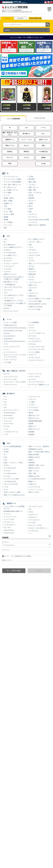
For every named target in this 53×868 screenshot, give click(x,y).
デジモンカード (9, 582)
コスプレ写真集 (34, 746)
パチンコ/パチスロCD (11, 484)
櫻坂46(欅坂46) (9, 637)
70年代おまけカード (10, 569)
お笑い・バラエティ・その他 (13, 463)
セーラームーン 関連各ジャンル (39, 385)
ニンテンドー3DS (9, 544)
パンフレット (33, 214)
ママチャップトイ (34, 339)
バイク (6, 434)
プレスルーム (31, 862)
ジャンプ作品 (8, 711)
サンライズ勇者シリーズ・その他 (39, 299)
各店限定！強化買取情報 (37, 724)
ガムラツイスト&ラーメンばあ (39, 579)
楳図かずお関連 (34, 454)
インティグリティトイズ (12, 347)
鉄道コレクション (34, 429)
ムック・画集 (8, 212)
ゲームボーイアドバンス (12, 538)
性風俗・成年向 (9, 198)
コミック (7, 195)
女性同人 (10, 152)
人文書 (31, 176)
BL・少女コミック (10, 187)
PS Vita (31, 512)
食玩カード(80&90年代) (11, 606)
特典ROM (32, 741)
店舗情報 (29, 844)
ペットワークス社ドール (37, 333)
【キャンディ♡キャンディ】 (13, 287)
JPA (5, 242)
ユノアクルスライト (35, 341)
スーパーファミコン (10, 517)
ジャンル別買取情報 (13, 119)
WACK (31, 632)
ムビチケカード (34, 614)
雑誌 (30, 212)
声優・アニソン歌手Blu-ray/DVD (14, 495)
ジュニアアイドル (34, 487)
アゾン (6, 344)
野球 (10, 164)
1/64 (5, 407)
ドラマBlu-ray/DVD (10, 481)
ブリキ (31, 258)
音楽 (5, 228)
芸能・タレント (34, 187)
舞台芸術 (32, 179)
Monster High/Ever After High (13, 330)
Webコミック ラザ (8, 862)
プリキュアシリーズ (10, 385)
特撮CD (31, 460)
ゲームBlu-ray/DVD (10, 473)
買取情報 (29, 847)
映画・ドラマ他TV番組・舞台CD (39, 452)
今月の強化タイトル (10, 566)
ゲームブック (33, 222)
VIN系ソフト (33, 484)
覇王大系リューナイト (11, 282)
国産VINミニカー (34, 415)
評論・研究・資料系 (10, 761)
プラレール (32, 399)
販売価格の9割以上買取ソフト (14, 511)
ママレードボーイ (34, 377)
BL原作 (6, 452)
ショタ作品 (32, 716)
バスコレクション (34, 397)
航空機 (31, 424)
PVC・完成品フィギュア (37, 239)
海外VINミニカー (34, 418)
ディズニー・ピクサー (11, 263)
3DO (30, 533)
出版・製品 (30, 860)
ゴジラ (6, 293)
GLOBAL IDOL (9, 665)
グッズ (6, 827)
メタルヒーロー (34, 293)
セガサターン (33, 517)
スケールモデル (9, 418)
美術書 (6, 220)
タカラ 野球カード (35, 598)
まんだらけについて (9, 844)
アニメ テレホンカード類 (12, 617)
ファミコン (7, 514)
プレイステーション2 (11, 549)
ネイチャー (32, 201)
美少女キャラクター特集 (37, 617)
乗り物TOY (26, 134)
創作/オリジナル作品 (35, 711)
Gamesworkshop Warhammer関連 (39, 220)
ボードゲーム (33, 217)
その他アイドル (34, 640)
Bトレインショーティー (11, 410)
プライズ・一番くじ (35, 242)
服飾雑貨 (7, 789)
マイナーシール (34, 577)
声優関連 (7, 832)
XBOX (31, 536)
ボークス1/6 (32, 336)
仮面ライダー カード (35, 593)
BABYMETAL (33, 635)
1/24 (5, 402)
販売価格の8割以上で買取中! (13, 708)
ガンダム (32, 277)
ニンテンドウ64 (9, 519)
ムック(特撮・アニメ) (11, 190)
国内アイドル (33, 657)
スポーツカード (34, 601)
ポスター (26, 146)
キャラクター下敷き (10, 620)
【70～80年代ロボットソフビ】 (14, 295)
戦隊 (30, 290)
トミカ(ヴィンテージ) (11, 432)
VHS (5, 460)
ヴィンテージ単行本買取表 (12, 182)
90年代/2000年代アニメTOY (38, 304)
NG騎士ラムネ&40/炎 (36, 307)
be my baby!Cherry (10, 336)
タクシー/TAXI (9, 424)
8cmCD (6, 449)
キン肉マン (7, 250)
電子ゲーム (32, 544)
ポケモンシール (9, 577)
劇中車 (31, 413)
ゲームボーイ (8, 536)
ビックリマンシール (35, 574)
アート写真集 (8, 222)
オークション (31, 855)
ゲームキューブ (9, 522)
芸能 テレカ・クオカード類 (37, 620)
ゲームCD (7, 476)
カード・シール (27, 140)
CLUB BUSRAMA (10, 413)
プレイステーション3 (11, 552)
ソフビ (31, 247)
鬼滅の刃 (32, 269)
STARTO (7, 657)
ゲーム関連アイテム (10, 255)
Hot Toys (6, 308)
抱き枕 (6, 749)
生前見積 (29, 850)
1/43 (5, 405)
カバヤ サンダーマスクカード (38, 606)
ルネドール (32, 355)
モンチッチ (32, 379)
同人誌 (6, 724)
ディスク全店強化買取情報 (12, 446)
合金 (30, 245)
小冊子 (31, 209)
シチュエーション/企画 (11, 479)
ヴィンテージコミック (11, 176)
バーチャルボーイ (10, 525)
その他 (43, 164)
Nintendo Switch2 (9, 533)
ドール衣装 (7, 362)
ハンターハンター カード (12, 571)
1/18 (5, 399)
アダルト (7, 465)
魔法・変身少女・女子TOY (10, 134)
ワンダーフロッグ (34, 357)
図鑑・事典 (32, 190)
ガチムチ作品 (33, 713)
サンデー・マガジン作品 (12, 713)
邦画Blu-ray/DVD (34, 476)
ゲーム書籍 (7, 193)
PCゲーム (10, 158)
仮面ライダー (33, 285)
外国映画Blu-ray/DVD (36, 449)
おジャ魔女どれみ (10, 245)
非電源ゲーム (8, 203)
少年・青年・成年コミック (12, 185)
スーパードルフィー (10, 352)
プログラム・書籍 (34, 694)
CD (5, 694)
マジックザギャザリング (12, 587)
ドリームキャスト (34, 520)
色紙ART (7, 598)
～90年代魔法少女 (10, 285)
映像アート (32, 481)
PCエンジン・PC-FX (35, 525)
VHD (5, 457)
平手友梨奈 (7, 635)
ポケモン (32, 266)
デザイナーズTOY (34, 255)
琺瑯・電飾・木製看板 (11, 801)
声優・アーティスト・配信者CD (39, 446)
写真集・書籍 (33, 643)
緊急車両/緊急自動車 (35, 421)
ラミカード (32, 566)
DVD (5, 697)
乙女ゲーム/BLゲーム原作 (12, 492)
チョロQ (7, 426)
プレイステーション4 (11, 554)
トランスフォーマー (35, 282)
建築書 (6, 217)
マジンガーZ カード (35, 590)
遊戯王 (6, 579)
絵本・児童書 (8, 201)
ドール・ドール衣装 (10, 322)
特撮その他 (32, 296)
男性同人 (26, 152)
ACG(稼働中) (8, 590)
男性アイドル (10, 146)
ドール (43, 128)
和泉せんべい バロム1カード (38, 609)
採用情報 (5, 847)
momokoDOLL (8, 339)
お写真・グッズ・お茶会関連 (38, 691)
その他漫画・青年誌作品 (12, 716)
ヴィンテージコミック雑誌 (12, 179)
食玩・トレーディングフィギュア (39, 263)
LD (5, 454)
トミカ (6, 429)
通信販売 (29, 852)
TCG (5, 585)
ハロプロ (7, 645)
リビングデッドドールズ (37, 349)
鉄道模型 (32, 432)
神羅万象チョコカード (11, 614)
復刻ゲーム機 (33, 547)
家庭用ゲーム (10, 140)
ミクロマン (7, 272)
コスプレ (26, 158)
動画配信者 (7, 660)
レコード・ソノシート (36, 490)
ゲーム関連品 (33, 552)
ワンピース (32, 272)
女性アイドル (43, 140)
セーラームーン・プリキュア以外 (15, 382)
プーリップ (32, 330)
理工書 (31, 195)
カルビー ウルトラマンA (37, 612)
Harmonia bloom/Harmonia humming (15, 328)
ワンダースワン (34, 531)
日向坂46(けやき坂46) (11, 640)
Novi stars (7, 333)
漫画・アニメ (33, 676)
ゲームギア (32, 523)
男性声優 (32, 463)
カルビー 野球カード (35, 596)
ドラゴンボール (9, 266)
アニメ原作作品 (9, 719)
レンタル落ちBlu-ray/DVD (37, 479)
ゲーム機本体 (33, 550)
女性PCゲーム (33, 777)
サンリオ (7, 374)
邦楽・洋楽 (32, 473)
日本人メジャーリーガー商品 (13, 813)
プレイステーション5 (36, 506)
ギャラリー (32, 830)
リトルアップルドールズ (37, 347)
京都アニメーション (10, 274)
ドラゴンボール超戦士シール (13, 601)
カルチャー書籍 (9, 214)
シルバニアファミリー (11, 377)
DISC (43, 134)
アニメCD (7, 471)
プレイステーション (10, 546)
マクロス (32, 280)
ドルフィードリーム (10, 360)
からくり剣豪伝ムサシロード (13, 247)
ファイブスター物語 (35, 301)
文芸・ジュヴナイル (35, 193)
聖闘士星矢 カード (35, 585)
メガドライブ (33, 515)
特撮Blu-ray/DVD (34, 457)
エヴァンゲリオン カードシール (39, 582)
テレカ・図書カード (10, 741)
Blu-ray (6, 691)
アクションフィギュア (11, 311)
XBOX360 (32, 539)
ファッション (8, 225)
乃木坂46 (7, 632)
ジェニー (7, 349)
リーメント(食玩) (34, 352)
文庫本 (31, 203)
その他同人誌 (43, 152)
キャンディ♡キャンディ (37, 360)
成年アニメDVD (34, 492)
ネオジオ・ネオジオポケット (38, 528)
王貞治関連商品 (34, 813)
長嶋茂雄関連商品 (10, 815)
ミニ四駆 (32, 402)
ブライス (32, 328)
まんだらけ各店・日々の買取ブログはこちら (26, 37)
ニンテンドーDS (9, 541)
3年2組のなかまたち (10, 325)
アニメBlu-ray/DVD (10, 468)
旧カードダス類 (34, 571)
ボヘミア (5, 860)
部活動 (4, 852)
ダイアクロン (8, 261)
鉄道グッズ (32, 426)
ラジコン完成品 (34, 410)
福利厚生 (5, 850)
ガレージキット (34, 253)
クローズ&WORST (10, 253)
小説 (5, 206)
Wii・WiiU (7, 527)
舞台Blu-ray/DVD (34, 468)
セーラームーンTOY (10, 379)
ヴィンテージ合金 (34, 309)
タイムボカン (8, 258)
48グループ (7, 643)
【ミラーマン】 (9, 298)
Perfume (31, 637)
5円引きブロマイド (35, 604)
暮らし (31, 206)
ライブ (6, 490)
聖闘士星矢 (32, 274)
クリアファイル (34, 569)
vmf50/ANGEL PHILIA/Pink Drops (14, 341)
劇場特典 (7, 830)
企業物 (43, 158)
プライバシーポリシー (34, 865)
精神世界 (32, 198)
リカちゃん (32, 344)
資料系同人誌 (33, 761)
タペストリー (8, 835)
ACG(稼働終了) (9, 593)
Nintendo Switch (9, 530)
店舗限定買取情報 (40, 118)
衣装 (30, 789)
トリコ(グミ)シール (10, 604)
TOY (26, 128)
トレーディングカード (11, 596)
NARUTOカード (34, 587)
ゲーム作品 (7, 721)
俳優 (30, 660)
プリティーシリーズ (35, 374)
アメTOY (32, 261)
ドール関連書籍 (34, 322)
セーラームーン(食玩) (11, 612)
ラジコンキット (34, 407)
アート (6, 676)
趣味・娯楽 (32, 182)
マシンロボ (7, 269)
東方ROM (32, 738)
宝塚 (43, 146)
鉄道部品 (32, 434)
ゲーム (6, 679)
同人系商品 (7, 744)
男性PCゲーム (8, 777)
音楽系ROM (32, 744)
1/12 (5, 397)
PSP (30, 509)
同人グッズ (32, 708)
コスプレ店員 (6, 865)
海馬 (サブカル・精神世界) (37, 225)
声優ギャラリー (34, 832)
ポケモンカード (9, 574)
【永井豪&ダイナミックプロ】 (14, 301)
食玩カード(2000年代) (11, 609)
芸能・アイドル (34, 471)
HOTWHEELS (8, 415)
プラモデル (32, 250)
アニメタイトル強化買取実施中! (39, 721)
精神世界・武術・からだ (37, 465)
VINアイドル (8, 662)
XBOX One (32, 542)
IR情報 (4, 855)
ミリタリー (32, 185)
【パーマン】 (8, 290)
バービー (32, 325)
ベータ (6, 487)
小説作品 (32, 719)
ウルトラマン (33, 288)
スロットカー (8, 421)
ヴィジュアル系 (34, 662)
